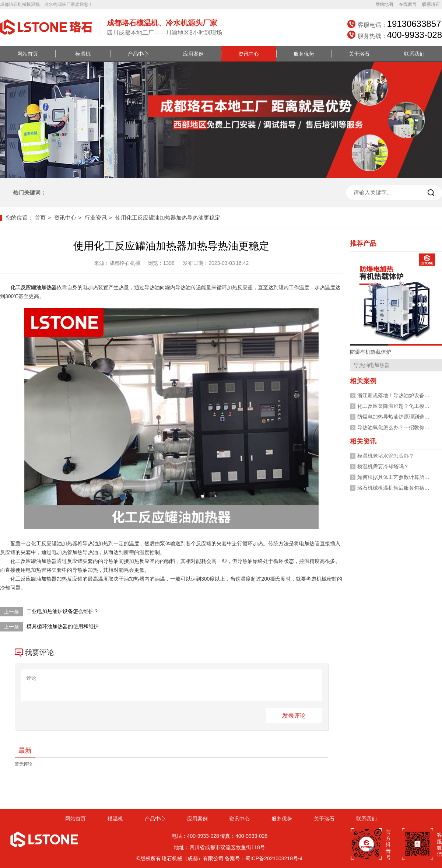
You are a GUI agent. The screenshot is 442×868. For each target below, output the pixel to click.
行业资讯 (96, 218)
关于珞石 (359, 54)
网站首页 (28, 54)
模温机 (83, 54)
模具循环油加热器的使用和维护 (63, 626)
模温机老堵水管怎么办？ (386, 456)
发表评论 (294, 716)
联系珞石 (431, 4)
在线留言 (408, 4)
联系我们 (414, 54)
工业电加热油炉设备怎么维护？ (63, 611)
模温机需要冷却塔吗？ (383, 466)
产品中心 (138, 54)
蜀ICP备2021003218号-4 (274, 858)
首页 (40, 218)
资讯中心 (249, 54)
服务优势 (304, 54)
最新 (25, 750)
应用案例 (193, 54)
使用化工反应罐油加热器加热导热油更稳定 (168, 218)
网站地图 (384, 4)
